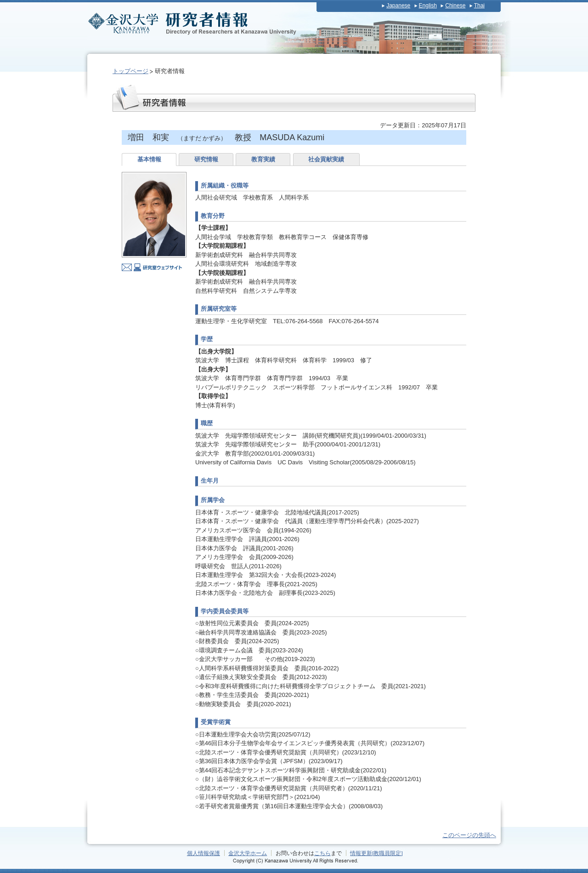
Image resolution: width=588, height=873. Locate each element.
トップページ (130, 71)
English (428, 6)
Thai (479, 6)
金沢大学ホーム (248, 853)
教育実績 (263, 159)
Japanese (398, 6)
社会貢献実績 (326, 159)
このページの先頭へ (469, 835)
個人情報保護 (204, 853)
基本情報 (149, 159)
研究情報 (206, 159)
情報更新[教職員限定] (376, 853)
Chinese (455, 6)
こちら (322, 853)
